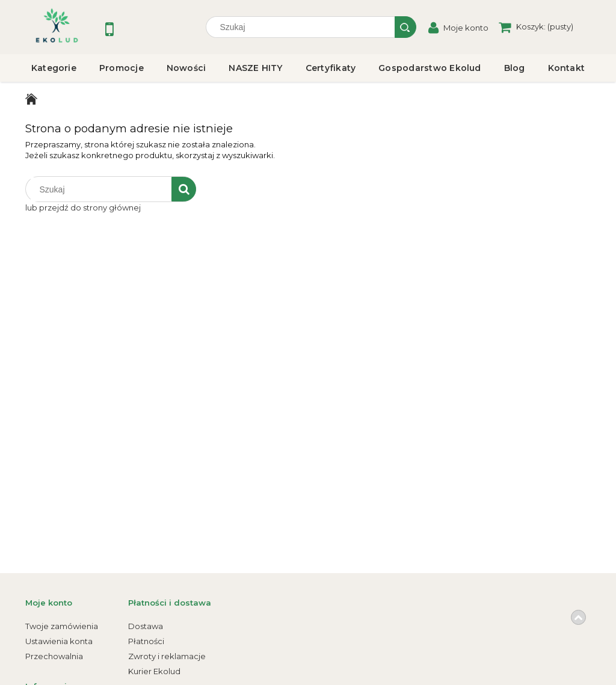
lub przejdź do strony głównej (83, 207)
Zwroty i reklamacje (167, 656)
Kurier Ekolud (154, 671)
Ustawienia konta (59, 641)
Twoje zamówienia (62, 626)
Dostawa (146, 626)
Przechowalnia (54, 656)
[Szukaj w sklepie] (303, 27)
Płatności (146, 641)
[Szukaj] (405, 27)
